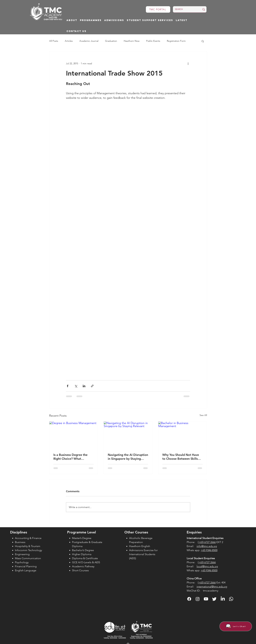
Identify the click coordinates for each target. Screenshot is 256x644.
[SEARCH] (185, 9)
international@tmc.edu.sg (212, 587)
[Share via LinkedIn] (84, 386)
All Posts (54, 41)
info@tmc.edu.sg (207, 546)
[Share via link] (92, 386)
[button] (72, 20)
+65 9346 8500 (209, 550)
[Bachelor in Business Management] (183, 435)
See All (203, 415)
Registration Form (176, 41)
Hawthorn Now (132, 41)
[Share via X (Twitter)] (76, 386)
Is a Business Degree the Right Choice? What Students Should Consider (71, 457)
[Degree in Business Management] (74, 435)
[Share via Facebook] (68, 386)
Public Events (153, 41)
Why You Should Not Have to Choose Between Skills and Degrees (181, 457)
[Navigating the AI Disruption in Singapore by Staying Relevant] (128, 435)
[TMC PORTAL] (158, 9)
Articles (69, 41)
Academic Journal (89, 41)
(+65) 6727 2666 (207, 542)
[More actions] (188, 63)
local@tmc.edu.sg (207, 566)
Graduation (111, 41)
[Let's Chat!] (236, 626)
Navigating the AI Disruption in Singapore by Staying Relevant (128, 457)
